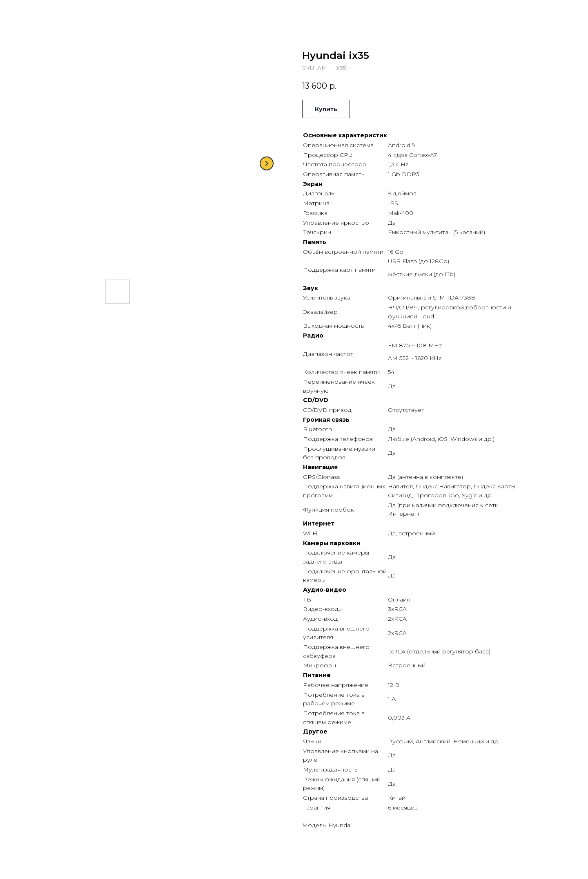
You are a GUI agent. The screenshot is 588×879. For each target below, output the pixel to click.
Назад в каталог (39, 12)
